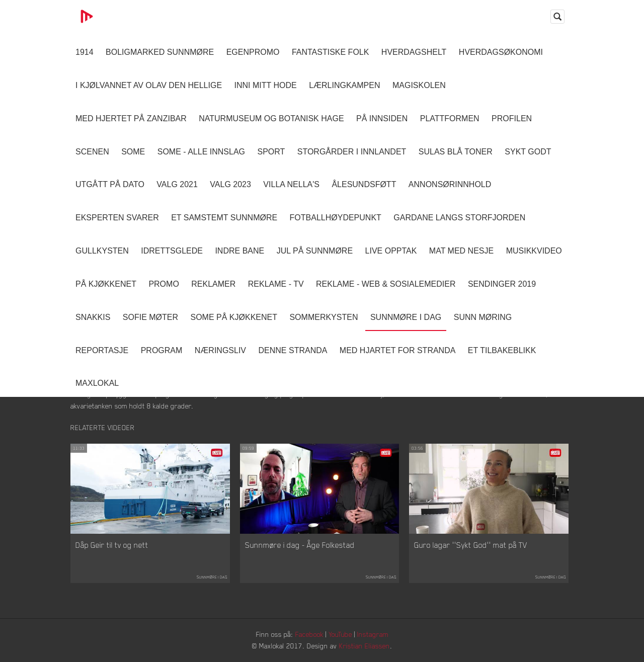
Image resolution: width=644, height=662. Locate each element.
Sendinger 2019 (502, 284)
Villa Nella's (291, 184)
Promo (164, 284)
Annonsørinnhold (450, 184)
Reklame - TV (276, 284)
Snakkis (93, 317)
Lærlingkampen (344, 85)
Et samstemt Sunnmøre (224, 218)
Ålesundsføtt (364, 184)
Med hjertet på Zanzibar (131, 118)
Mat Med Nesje (461, 251)
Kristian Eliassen (365, 646)
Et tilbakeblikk (502, 350)
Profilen (512, 118)
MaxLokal (97, 383)
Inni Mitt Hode (266, 85)
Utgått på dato (110, 184)
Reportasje (102, 350)
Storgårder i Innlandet (352, 152)
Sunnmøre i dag (406, 317)
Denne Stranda (293, 350)
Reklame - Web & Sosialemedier (386, 284)
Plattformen (450, 118)
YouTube (340, 634)
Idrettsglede (172, 251)
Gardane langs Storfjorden (459, 218)
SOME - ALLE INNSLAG (201, 152)
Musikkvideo (534, 251)
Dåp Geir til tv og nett (112, 545)
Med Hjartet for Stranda (398, 350)
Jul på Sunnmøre (315, 251)
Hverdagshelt (414, 52)
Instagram (373, 634)
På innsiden (382, 118)
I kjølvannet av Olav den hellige (149, 85)
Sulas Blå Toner (456, 152)
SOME (133, 152)
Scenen (92, 152)
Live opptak (391, 251)
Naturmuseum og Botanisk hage (271, 118)
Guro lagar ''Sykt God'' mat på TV (471, 545)
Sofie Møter (150, 317)
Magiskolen (419, 85)
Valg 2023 (230, 184)
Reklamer (213, 284)
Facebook (309, 634)
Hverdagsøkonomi (501, 52)
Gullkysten (102, 251)
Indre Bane (239, 251)
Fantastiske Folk (331, 52)
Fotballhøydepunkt (336, 218)
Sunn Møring (483, 317)
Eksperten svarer (117, 218)
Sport (271, 152)
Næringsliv (220, 350)
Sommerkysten (324, 317)
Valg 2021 (177, 184)
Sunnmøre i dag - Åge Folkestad (300, 545)
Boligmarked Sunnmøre (160, 52)
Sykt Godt (528, 152)
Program (162, 350)
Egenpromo (253, 52)
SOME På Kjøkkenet (234, 317)
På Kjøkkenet (106, 284)
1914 (85, 52)
